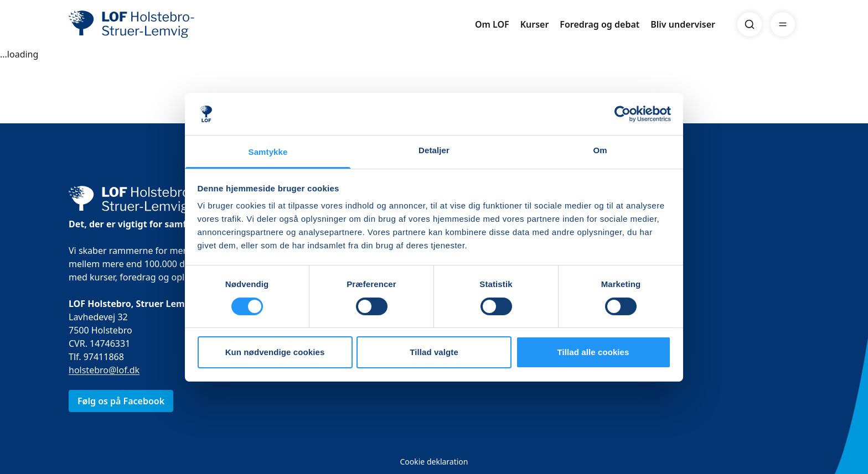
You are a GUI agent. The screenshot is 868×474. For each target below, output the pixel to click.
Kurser (535, 24)
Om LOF (492, 24)
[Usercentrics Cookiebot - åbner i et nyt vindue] (622, 114)
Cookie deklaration (434, 462)
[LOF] (149, 24)
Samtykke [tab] (268, 152)
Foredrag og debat (600, 24)
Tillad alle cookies (593, 352)
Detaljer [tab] (434, 150)
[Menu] (783, 24)
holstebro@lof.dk (104, 370)
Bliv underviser (683, 24)
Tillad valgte (434, 352)
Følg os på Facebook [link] (121, 401)
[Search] (750, 24)
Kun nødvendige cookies (275, 352)
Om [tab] (600, 150)
